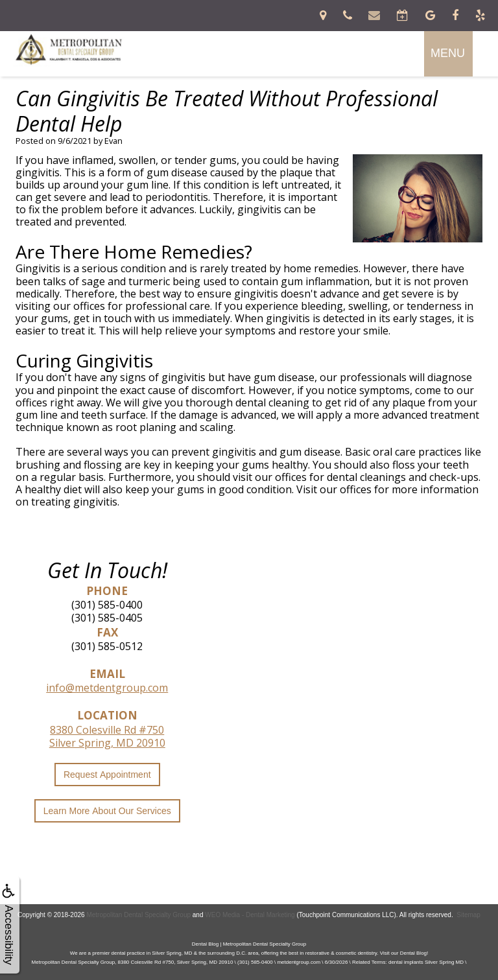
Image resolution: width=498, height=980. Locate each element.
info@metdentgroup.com (107, 688)
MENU (448, 53)
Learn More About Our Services (107, 811)
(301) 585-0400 (107, 605)
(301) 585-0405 (107, 618)
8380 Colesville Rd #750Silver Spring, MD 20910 (107, 736)
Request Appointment (107, 775)
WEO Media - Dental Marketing (250, 915)
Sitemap (468, 915)
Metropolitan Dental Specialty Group (138, 915)
